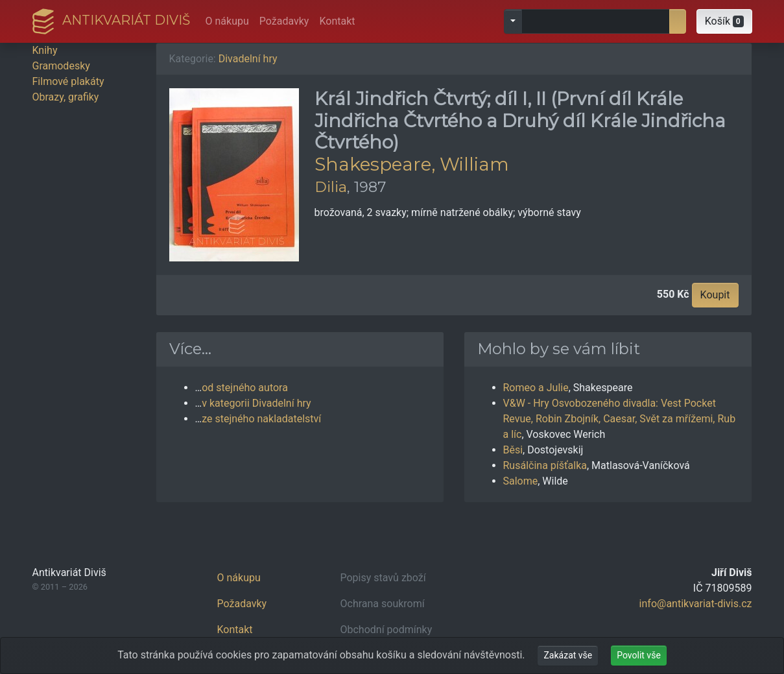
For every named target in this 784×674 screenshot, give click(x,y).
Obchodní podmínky (386, 630)
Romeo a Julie (536, 388)
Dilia (331, 187)
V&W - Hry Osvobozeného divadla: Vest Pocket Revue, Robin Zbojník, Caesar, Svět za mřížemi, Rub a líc (620, 419)
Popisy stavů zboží (383, 578)
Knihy (45, 50)
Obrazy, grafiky (66, 97)
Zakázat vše (568, 655)
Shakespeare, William (412, 164)
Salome (521, 481)
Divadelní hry (248, 59)
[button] (724, 21)
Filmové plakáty (68, 81)
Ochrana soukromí (383, 604)
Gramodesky (61, 66)
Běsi (513, 450)
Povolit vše (639, 655)
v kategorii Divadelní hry (256, 403)
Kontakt (337, 21)
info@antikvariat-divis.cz (696, 604)
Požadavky (284, 21)
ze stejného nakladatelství (261, 419)
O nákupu (227, 21)
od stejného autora (245, 388)
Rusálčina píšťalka (545, 465)
